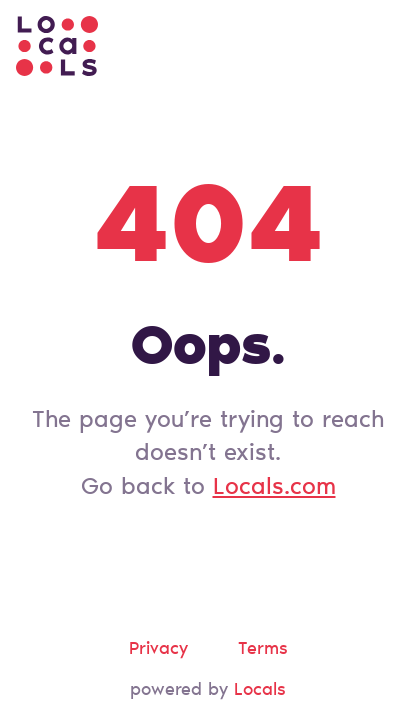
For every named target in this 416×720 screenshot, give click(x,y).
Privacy (158, 650)
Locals (260, 691)
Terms (263, 650)
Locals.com (274, 488)
